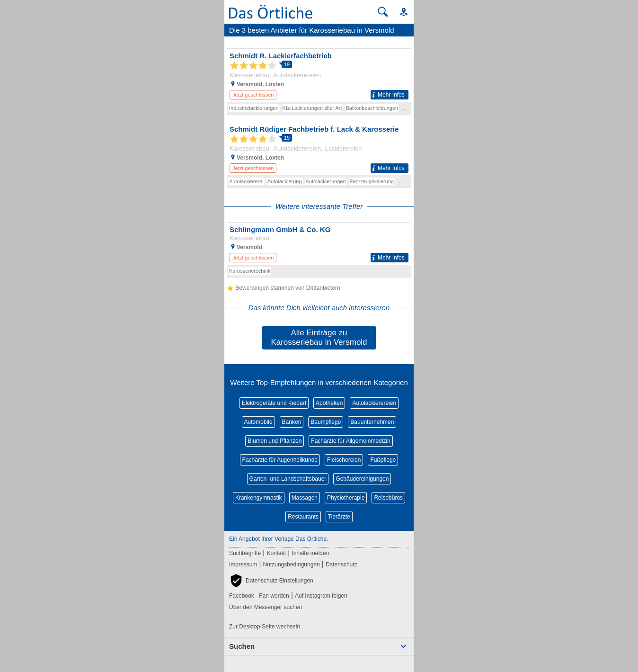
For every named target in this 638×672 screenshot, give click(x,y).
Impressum (243, 564)
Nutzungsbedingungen (292, 564)
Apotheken (329, 403)
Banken (292, 422)
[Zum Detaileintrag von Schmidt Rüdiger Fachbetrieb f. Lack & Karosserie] (319, 149)
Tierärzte (339, 517)
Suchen (242, 646)
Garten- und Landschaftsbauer (288, 479)
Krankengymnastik (259, 498)
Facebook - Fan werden (259, 596)
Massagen (305, 498)
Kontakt (276, 553)
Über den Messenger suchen (266, 607)
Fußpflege (383, 460)
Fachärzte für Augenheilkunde (280, 460)
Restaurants (303, 517)
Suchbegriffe (245, 553)
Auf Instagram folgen (321, 596)
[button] (399, 12)
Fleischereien (344, 460)
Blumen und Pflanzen (275, 441)
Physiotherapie (346, 498)
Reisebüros (388, 498)
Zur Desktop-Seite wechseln (265, 627)
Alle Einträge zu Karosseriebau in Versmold (319, 337)
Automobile (258, 422)
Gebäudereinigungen (362, 479)
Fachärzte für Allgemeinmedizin (350, 441)
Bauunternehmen (372, 422)
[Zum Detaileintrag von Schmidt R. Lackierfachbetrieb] (319, 75)
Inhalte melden (310, 553)
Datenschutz (341, 564)
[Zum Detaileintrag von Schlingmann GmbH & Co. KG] (319, 244)
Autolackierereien (374, 403)
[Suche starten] (383, 12)
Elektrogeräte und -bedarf (274, 403)
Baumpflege (326, 422)
